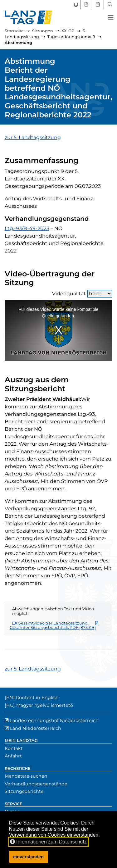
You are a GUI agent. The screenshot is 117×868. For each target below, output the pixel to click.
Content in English (37, 698)
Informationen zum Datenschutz (48, 842)
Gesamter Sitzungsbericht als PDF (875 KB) (54, 626)
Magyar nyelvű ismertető (45, 705)
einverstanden (28, 857)
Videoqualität (82, 294)
